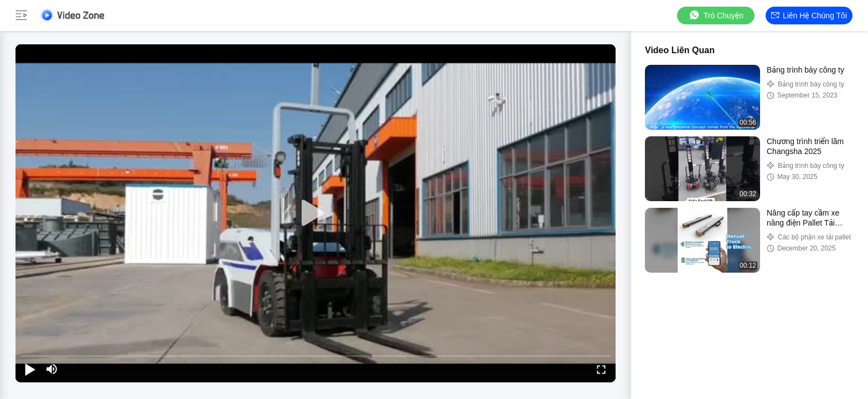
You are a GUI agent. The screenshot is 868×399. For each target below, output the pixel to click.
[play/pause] (30, 369)
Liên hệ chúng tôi (809, 16)
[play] (316, 213)
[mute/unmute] (52, 369)
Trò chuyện (716, 15)
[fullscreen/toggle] (601, 369)
